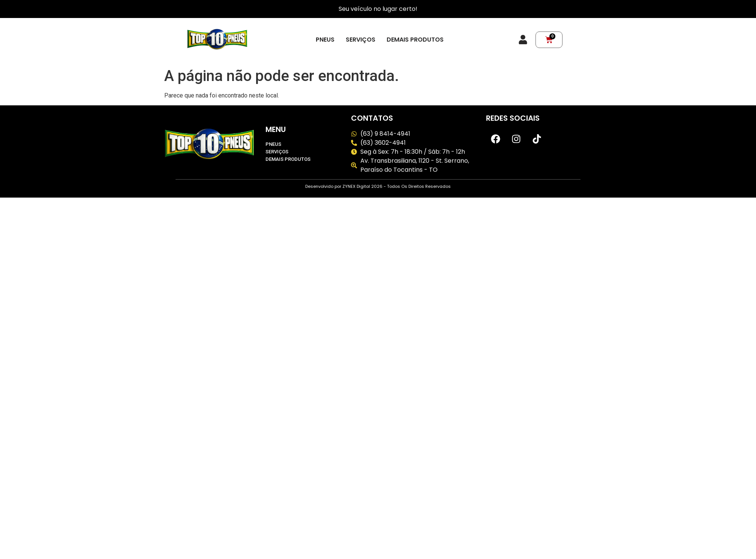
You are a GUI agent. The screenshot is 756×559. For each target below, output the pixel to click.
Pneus (325, 40)
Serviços (361, 40)
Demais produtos (415, 40)
